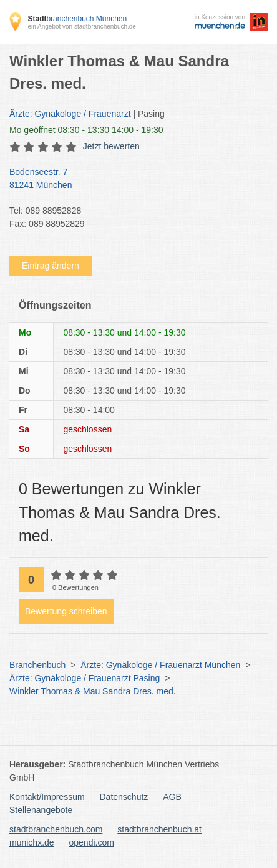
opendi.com (91, 842)
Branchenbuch (37, 665)
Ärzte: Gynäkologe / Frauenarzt (70, 114)
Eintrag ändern (51, 266)
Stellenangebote (41, 810)
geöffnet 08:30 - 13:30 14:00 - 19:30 (86, 130)
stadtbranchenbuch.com (56, 829)
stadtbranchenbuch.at (159, 829)
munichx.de (32, 842)
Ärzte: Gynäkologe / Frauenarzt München (160, 665)
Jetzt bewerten (111, 146)
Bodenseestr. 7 (132, 179)
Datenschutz (124, 797)
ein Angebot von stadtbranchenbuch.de (81, 27)
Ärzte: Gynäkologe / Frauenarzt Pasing (85, 678)
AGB (172, 797)
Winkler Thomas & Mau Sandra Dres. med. (93, 691)
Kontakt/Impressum (47, 797)
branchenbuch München (77, 19)
